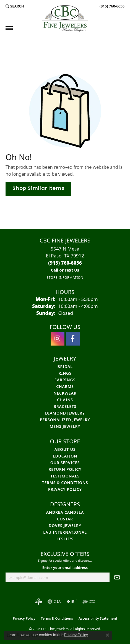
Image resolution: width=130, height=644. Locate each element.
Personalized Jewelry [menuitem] (65, 420)
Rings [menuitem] (65, 373)
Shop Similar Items (38, 189)
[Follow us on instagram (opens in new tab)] (58, 339)
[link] (111, 6)
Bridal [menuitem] (65, 366)
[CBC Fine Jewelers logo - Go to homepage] (65, 18)
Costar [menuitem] (65, 519)
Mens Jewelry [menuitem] (65, 426)
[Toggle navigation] (9, 28)
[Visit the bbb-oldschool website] (39, 602)
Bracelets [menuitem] (65, 406)
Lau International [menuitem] (65, 532)
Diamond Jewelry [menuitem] (65, 413)
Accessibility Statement (98, 618)
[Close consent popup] (108, 635)
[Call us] (65, 270)
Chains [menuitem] (65, 400)
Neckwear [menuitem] (65, 393)
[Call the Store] (65, 263)
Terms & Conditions (65, 483)
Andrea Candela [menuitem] (65, 512)
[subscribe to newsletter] (117, 577)
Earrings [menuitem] (65, 380)
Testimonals (65, 476)
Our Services (65, 463)
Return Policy (65, 469)
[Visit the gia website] (54, 602)
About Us (65, 449)
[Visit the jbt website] (72, 602)
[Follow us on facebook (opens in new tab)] (73, 339)
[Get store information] (65, 278)
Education (65, 456)
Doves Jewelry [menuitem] (65, 526)
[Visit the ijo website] (89, 602)
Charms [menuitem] (65, 386)
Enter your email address (65, 568)
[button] (15, 6)
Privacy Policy (65, 489)
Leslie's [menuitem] (65, 539)
